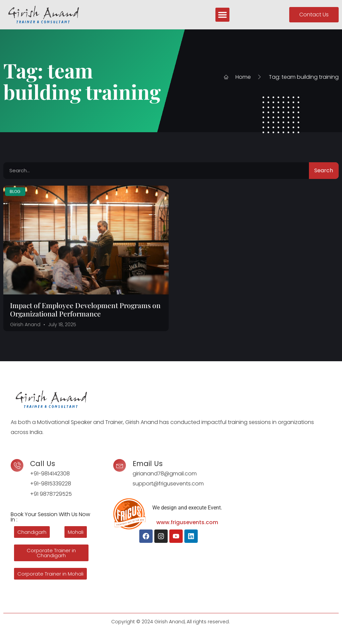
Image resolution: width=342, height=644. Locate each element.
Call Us (43, 464)
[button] (222, 15)
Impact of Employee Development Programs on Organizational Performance (85, 309)
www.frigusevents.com (187, 522)
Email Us (148, 464)
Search (324, 170)
